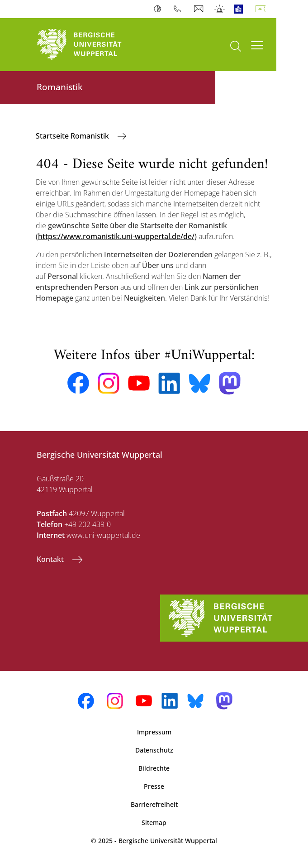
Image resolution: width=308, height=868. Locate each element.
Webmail (200, 9)
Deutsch (262, 9)
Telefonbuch (179, 9)
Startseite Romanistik (73, 136)
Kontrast (159, 9)
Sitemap (154, 822)
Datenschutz (154, 750)
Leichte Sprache (240, 9)
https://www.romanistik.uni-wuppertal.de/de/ (116, 236)
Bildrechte (154, 768)
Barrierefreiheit (154, 804)
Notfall (220, 9)
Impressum (154, 732)
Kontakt (51, 559)
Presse (154, 786)
